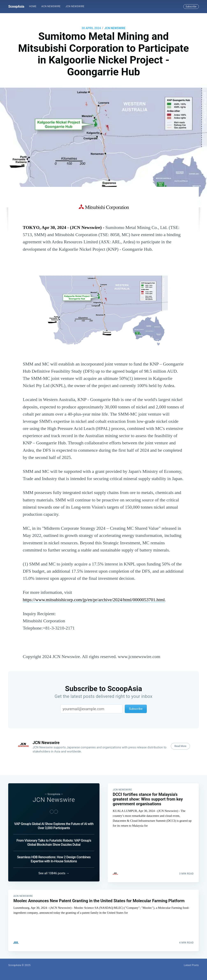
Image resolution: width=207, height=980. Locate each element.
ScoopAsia (16, 6)
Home (33, 6)
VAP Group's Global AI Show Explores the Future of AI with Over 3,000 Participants (54, 825)
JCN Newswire (75, 6)
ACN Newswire (51, 6)
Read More (180, 746)
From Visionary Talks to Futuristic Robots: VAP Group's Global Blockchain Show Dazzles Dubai (54, 842)
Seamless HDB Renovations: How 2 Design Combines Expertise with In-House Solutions (54, 858)
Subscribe (191, 7)
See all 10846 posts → (54, 872)
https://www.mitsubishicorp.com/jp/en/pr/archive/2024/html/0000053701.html (94, 600)
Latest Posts (191, 965)
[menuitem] (33, 6)
